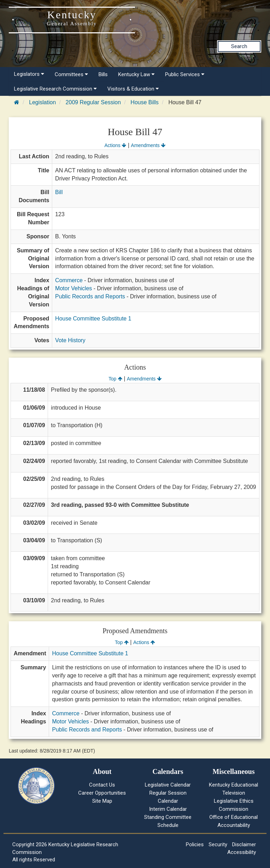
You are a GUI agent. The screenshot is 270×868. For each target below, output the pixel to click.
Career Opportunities (102, 793)
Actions (115, 145)
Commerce (69, 280)
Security (218, 844)
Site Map (102, 801)
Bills (103, 74)
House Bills (144, 102)
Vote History (70, 340)
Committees (71, 74)
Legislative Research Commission (55, 89)
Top (115, 379)
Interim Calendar (168, 809)
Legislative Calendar (168, 785)
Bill (59, 192)
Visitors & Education (133, 89)
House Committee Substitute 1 (93, 319)
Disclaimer (244, 844)
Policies (195, 844)
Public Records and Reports (90, 296)
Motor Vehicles (73, 288)
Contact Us (102, 785)
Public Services (185, 74)
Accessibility (242, 852)
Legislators (29, 74)
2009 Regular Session (93, 102)
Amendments (148, 145)
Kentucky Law (136, 74)
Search (239, 46)
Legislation (43, 102)
